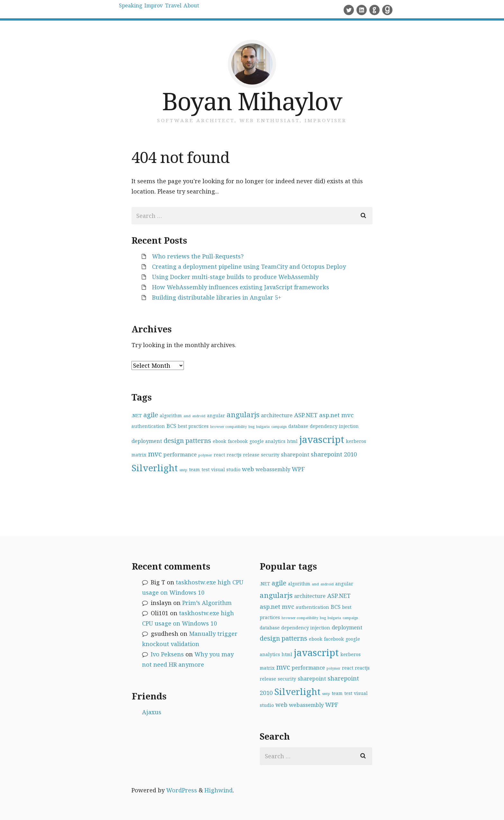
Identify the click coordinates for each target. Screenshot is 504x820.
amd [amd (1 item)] (187, 416)
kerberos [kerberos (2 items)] (356, 441)
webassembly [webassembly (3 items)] (273, 469)
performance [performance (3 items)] (180, 454)
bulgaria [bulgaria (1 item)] (263, 427)
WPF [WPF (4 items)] (298, 469)
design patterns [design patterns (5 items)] (187, 441)
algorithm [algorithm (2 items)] (171, 415)
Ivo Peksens (167, 654)
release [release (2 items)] (251, 455)
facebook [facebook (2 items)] (238, 441)
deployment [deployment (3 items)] (147, 441)
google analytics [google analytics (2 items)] (267, 441)
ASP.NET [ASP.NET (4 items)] (306, 415)
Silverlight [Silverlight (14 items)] (155, 468)
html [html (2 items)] (292, 441)
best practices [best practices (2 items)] (193, 426)
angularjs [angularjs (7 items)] (243, 415)
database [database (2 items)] (298, 426)
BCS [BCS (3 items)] (171, 426)
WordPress (182, 790)
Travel (207, 10)
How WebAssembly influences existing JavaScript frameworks (241, 287)
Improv (174, 10)
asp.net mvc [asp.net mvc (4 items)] (336, 415)
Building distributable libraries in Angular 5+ (217, 297)
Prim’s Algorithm (207, 603)
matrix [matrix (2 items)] (139, 455)
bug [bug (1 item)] (252, 427)
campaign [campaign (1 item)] (279, 427)
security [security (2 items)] (270, 455)
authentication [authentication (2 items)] (148, 426)
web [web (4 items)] (248, 469)
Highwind (219, 790)
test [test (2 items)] (206, 469)
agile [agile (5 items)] (151, 415)
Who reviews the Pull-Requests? (198, 256)
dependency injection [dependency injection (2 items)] (334, 426)
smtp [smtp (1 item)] (183, 470)
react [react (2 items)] (219, 455)
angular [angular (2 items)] (216, 415)
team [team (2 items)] (194, 469)
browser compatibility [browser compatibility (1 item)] (229, 427)
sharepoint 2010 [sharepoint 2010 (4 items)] (334, 454)
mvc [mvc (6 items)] (155, 454)
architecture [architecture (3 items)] (277, 415)
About (237, 10)
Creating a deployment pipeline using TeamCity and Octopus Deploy (249, 266)
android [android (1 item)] (199, 416)
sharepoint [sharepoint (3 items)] (295, 454)
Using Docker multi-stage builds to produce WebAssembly (235, 277)
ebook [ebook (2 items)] (220, 441)
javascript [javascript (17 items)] (322, 439)
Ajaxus (152, 712)
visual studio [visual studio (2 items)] (226, 469)
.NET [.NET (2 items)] (137, 415)
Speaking (137, 10)
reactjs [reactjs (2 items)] (234, 455)
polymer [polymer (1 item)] (205, 455)
